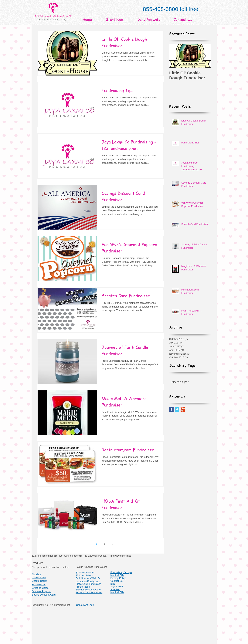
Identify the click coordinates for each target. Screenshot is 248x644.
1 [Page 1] (96, 544)
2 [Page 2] (104, 544)
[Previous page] (89, 544)
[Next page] (112, 544)
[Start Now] (115, 20)
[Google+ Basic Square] (183, 409)
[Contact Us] (183, 20)
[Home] (87, 20)
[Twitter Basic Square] (177, 409)
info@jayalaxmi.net (120, 556)
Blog (113, 584)
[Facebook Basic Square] (171, 409)
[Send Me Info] (149, 19)
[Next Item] (205, 56)
